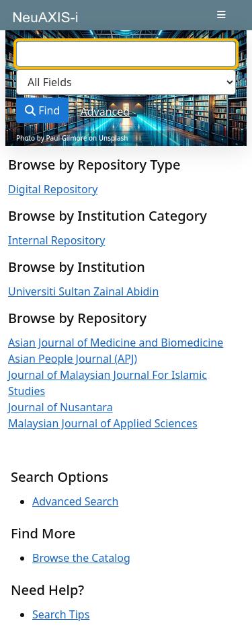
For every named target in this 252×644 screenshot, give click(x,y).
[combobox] (126, 54)
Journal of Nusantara (60, 407)
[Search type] (126, 82)
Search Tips (61, 614)
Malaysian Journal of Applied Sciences (103, 423)
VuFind (34, 22)
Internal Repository (56, 240)
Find (42, 110)
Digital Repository (53, 189)
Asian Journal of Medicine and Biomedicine (116, 343)
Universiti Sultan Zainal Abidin (83, 291)
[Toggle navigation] (221, 15)
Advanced (106, 112)
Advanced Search (75, 501)
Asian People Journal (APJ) (73, 359)
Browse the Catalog (81, 558)
